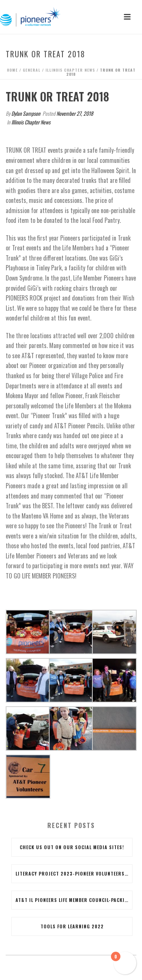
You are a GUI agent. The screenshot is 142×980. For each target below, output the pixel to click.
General (32, 70)
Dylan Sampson (26, 113)
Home (12, 70)
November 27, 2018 (75, 113)
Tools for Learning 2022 (72, 926)
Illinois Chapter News (70, 70)
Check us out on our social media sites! (72, 847)
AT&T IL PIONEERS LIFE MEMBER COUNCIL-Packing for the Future (74, 900)
